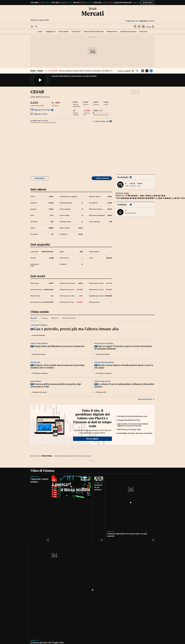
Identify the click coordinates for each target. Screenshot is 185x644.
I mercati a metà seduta (39, 480)
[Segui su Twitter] (139, 26)
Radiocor (35, 477)
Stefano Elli (102, 392)
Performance (40, 178)
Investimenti (36, 381)
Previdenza (35, 362)
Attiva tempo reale (101, 121)
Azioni (40, 32)
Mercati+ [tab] (34, 318)
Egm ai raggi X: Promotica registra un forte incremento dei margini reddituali (123, 347)
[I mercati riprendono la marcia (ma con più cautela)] (131, 503)
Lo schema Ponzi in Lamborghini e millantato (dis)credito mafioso (124, 385)
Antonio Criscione (40, 392)
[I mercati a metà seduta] (71, 487)
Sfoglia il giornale (132, 21)
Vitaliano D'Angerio (41, 373)
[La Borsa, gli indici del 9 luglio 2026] (92, 590)
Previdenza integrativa (104, 362)
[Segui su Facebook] (135, 26)
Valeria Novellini (104, 354)
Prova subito (92, 439)
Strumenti (143, 32)
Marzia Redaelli (39, 335)
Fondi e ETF (76, 32)
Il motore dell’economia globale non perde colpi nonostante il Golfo (56, 385)
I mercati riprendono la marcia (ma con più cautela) (74, 76)
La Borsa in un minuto (98, 487)
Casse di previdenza (39, 343)
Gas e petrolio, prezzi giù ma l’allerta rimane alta (76, 329)
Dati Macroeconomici (128, 32)
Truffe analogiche (102, 381)
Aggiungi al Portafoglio (41, 110)
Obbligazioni (51, 32)
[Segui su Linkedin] (143, 26)
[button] (32, 27)
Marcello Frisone (40, 354)
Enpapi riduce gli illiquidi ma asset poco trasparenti (59, 346)
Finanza (110, 531)
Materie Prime (112, 32)
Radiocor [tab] (55, 318)
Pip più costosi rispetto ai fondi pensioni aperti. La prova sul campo (124, 366)
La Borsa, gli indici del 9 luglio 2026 (47, 643)
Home (33, 71)
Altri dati (148, 3)
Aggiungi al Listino (39, 114)
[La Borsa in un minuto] (99, 478)
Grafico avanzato (102, 178)
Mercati (93, 13)
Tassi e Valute (63, 32)
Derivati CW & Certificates (94, 32)
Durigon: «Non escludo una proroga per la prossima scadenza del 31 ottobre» (58, 366)
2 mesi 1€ (147, 21)
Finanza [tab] (45, 318)
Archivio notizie (146, 399)
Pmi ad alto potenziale (104, 343)
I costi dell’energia (39, 325)
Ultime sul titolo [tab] (69, 318)
